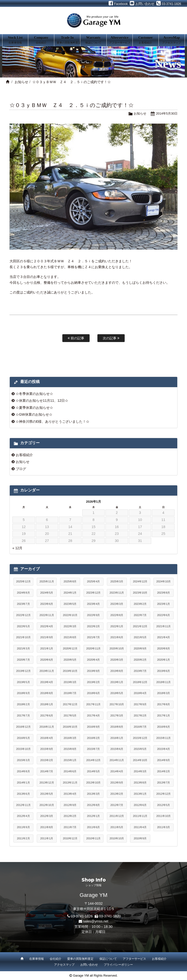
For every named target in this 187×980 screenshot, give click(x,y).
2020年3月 (117, 660)
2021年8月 (70, 637)
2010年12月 (70, 838)
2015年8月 (70, 749)
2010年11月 (93, 838)
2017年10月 (117, 704)
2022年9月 (93, 615)
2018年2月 (23, 704)
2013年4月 (70, 794)
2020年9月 (140, 648)
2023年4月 (93, 604)
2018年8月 (47, 693)
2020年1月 (164, 660)
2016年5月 (23, 738)
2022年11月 (47, 615)
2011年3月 (164, 827)
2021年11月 (164, 626)
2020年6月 (47, 660)
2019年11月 (47, 671)
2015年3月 (23, 760)
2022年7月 (140, 615)
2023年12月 (93, 593)
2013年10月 (93, 783)
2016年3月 (70, 738)
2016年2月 (93, 738)
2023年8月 (164, 593)
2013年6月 (23, 794)
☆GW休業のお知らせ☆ (34, 414)
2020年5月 (70, 660)
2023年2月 (140, 604)
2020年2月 (140, 660)
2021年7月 (93, 637)
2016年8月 (117, 727)
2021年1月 (47, 648)
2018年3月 (164, 693)
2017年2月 (140, 715)
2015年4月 (164, 749)
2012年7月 (117, 805)
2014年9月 (164, 760)
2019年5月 (23, 682)
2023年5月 (70, 604)
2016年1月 (117, 738)
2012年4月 (23, 816)
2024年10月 (164, 581)
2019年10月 (70, 671)
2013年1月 (140, 794)
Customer (146, 40)
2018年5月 (117, 693)
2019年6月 (164, 671)
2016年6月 (164, 727)
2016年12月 (23, 727)
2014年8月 (23, 771)
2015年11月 (164, 738)
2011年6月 (93, 827)
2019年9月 (93, 671)
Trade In (68, 40)
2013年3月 (93, 794)
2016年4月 (47, 738)
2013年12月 (47, 783)
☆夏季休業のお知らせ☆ (34, 408)
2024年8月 (23, 593)
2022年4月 (47, 626)
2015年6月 (117, 749)
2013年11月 (70, 783)
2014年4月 (117, 771)
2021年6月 (117, 637)
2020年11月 (93, 648)
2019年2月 (93, 682)
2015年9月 (47, 749)
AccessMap (172, 40)
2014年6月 (70, 771)
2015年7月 (93, 749)
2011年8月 (47, 827)
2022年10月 (70, 615)
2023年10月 (140, 593)
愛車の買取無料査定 (80, 959)
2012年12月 (164, 794)
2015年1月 (70, 760)
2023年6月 (47, 604)
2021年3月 (23, 648)
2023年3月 (117, 604)
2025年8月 (70, 581)
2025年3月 (117, 581)
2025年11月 (47, 581)
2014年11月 (117, 760)
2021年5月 (140, 637)
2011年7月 (70, 827)
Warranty (93, 40)
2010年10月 (117, 838)
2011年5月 (117, 827)
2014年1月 (23, 783)
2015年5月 (140, 749)
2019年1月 (117, 682)
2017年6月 (47, 715)
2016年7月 (140, 727)
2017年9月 (140, 704)
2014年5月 (93, 771)
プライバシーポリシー (118, 965)
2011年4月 (140, 827)
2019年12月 (23, 671)
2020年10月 (117, 648)
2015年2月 (47, 760)
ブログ (21, 469)
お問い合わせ (89, 965)
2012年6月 (140, 805)
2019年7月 (140, 671)
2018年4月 (140, 693)
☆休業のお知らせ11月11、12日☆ (42, 401)
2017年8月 (164, 704)
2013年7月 (164, 783)
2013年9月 (117, 783)
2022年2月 (93, 626)
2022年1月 (117, 626)
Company (41, 40)
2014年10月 (140, 760)
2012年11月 (23, 805)
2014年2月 (164, 771)
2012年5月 (164, 805)
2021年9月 (47, 637)
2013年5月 (47, 794)
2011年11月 (140, 816)
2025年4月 (93, 581)
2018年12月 (140, 682)
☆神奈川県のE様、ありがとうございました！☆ (53, 421)
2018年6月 (93, 693)
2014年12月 (93, 760)
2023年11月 (117, 593)
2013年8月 (140, 783)
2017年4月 (93, 715)
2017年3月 (117, 715)
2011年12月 (117, 816)
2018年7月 (70, 693)
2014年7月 (47, 771)
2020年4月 (93, 660)
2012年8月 (93, 805)
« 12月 (17, 548)
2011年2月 (23, 838)
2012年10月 (47, 805)
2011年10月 (164, 816)
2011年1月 (47, 838)
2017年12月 (70, 704)
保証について (108, 959)
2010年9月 (140, 838)
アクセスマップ (64, 965)
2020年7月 (23, 660)
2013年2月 (117, 794)
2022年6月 (164, 615)
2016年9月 (93, 727)
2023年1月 (164, 604)
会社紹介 (56, 959)
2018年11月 (164, 682)
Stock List (15, 40)
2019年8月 (117, 671)
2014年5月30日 (167, 113)
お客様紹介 (24, 455)
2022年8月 (117, 615)
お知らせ (21, 82)
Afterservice (120, 40)
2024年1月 (70, 593)
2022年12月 (23, 615)
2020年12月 (70, 648)
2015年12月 (140, 738)
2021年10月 (23, 637)
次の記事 (111, 338)
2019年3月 (70, 682)
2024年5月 (47, 593)
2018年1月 (47, 704)
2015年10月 (23, 749)
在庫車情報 (37, 959)
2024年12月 (140, 581)
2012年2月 (70, 816)
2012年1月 (93, 816)
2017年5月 (70, 715)
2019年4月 (47, 682)
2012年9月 (70, 805)
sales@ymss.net (96, 921)
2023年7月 (23, 604)
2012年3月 (47, 816)
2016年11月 (47, 727)
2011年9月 (23, 827)
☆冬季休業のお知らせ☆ (34, 394)
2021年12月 (140, 626)
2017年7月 (23, 715)
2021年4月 (164, 637)
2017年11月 (93, 704)
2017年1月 (164, 715)
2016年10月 (70, 727)
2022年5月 (23, 626)
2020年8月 (164, 648)
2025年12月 (23, 581)
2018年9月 (23, 693)
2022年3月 (70, 626)
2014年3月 (140, 771)
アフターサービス (134, 959)
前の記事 (76, 338)
